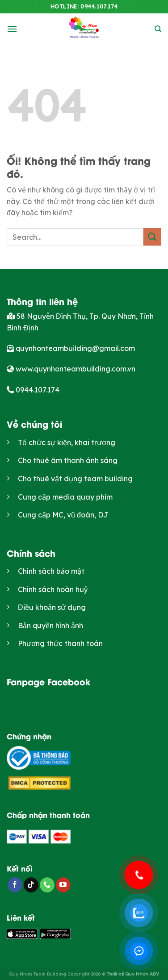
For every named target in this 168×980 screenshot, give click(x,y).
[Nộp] (152, 237)
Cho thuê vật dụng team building (75, 479)
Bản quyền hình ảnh (50, 626)
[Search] (158, 29)
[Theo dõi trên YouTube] (63, 885)
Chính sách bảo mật (51, 571)
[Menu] (12, 29)
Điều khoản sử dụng (52, 607)
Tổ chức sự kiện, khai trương (67, 442)
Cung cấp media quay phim (65, 497)
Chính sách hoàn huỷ (53, 589)
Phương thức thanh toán (60, 643)
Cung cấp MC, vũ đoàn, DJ (63, 515)
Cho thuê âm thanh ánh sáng (68, 460)
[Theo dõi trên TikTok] (31, 885)
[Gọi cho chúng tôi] (47, 885)
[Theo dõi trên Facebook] (15, 885)
